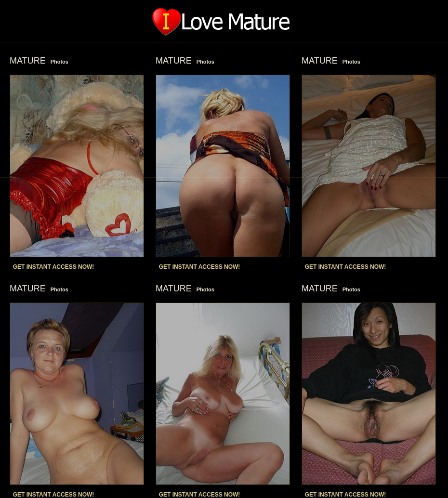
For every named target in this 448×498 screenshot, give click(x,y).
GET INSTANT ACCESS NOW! (54, 267)
